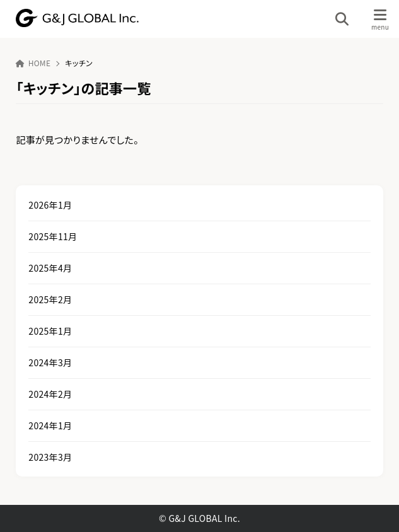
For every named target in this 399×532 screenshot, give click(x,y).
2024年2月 (50, 394)
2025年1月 (50, 331)
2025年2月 (50, 299)
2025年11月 (53, 236)
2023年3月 (50, 457)
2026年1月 (50, 205)
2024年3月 (50, 362)
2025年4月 (50, 268)
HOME (33, 63)
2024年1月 (50, 425)
